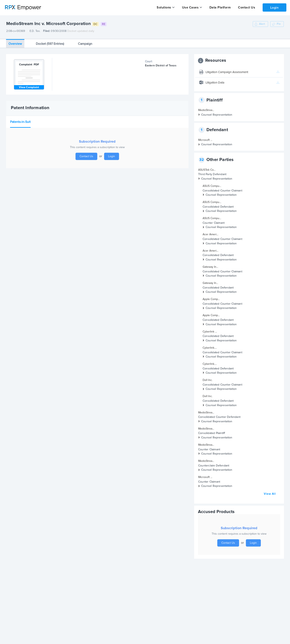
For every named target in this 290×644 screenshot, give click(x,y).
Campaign (85, 44)
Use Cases (190, 7)
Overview (15, 44)
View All (270, 494)
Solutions (164, 7)
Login (274, 7)
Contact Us (246, 7)
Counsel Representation (217, 115)
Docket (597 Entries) (50, 44)
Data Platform (220, 7)
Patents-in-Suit (20, 122)
